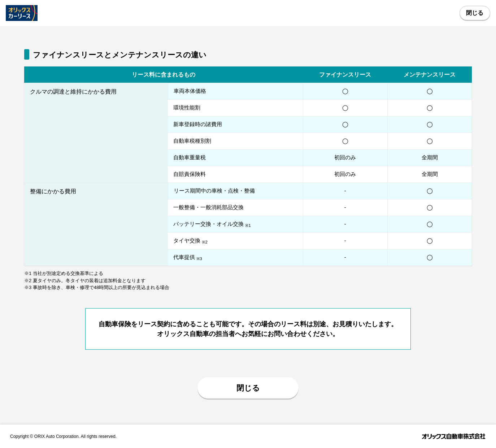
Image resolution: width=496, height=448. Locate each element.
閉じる (475, 13)
